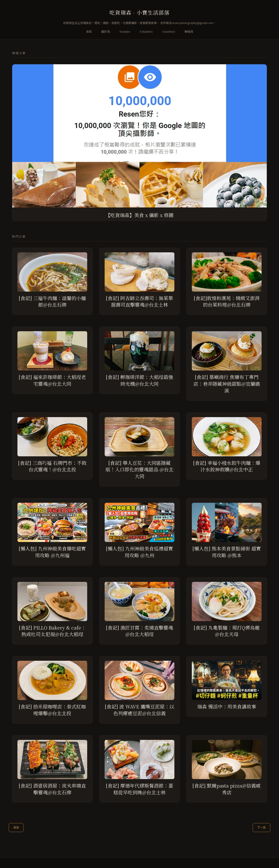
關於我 (106, 31)
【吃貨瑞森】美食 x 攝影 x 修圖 (139, 215)
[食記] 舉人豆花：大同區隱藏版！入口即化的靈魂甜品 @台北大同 (139, 470)
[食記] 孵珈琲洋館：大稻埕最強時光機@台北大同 (139, 380)
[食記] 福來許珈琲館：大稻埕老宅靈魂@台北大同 (52, 380)
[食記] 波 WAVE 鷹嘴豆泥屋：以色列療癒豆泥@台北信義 (139, 710)
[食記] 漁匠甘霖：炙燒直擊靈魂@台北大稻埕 (139, 631)
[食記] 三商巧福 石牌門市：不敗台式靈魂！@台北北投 (52, 466)
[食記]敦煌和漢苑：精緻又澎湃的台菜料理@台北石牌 (227, 301)
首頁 (89, 31)
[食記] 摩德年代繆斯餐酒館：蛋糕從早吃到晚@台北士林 (139, 789)
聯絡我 (189, 31)
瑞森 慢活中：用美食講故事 (227, 706)
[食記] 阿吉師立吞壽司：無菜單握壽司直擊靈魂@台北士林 (139, 301)
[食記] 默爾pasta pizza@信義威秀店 (227, 789)
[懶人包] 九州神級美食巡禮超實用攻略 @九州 (139, 552)
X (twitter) (146, 31)
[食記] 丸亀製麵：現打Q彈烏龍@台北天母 (227, 631)
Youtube (125, 31)
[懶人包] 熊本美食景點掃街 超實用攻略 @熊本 (227, 552)
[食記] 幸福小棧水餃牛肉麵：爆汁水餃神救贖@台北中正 (227, 466)
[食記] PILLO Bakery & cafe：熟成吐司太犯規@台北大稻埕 (52, 631)
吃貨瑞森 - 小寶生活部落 (139, 12)
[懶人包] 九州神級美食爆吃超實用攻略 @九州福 (52, 552)
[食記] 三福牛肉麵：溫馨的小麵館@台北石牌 (52, 301)
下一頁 (261, 827)
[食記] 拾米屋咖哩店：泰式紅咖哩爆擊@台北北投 (52, 710)
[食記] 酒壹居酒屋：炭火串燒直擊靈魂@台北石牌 (52, 789)
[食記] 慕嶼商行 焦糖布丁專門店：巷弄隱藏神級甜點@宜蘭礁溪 (227, 384)
